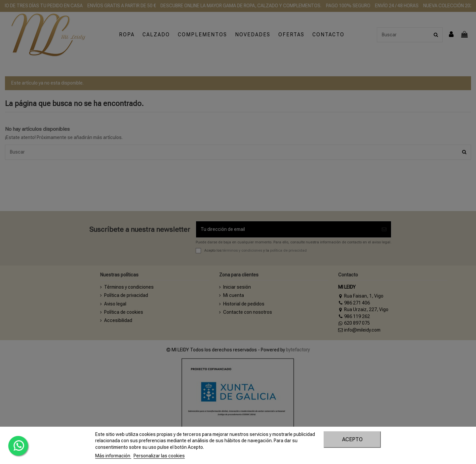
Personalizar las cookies (159, 456)
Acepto (352, 439)
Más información (113, 456)
